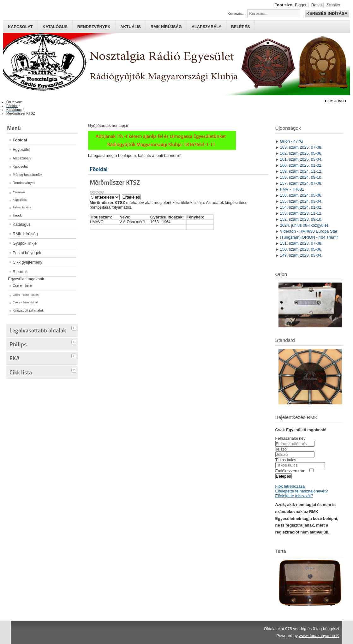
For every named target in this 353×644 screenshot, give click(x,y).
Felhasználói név (290, 438)
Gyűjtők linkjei (25, 243)
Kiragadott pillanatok (28, 310)
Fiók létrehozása (290, 486)
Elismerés (19, 192)
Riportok (20, 272)
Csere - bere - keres (26, 295)
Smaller (333, 5)
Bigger (301, 5)
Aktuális (131, 27)
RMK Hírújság (25, 234)
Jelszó (281, 449)
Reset (317, 5)
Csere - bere (22, 285)
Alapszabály (206, 27)
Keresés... (236, 13)
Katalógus (55, 27)
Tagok (17, 215)
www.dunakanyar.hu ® (319, 636)
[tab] (75, 327)
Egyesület (21, 149)
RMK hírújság (166, 27)
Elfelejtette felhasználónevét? (302, 491)
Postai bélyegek (27, 253)
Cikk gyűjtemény (27, 262)
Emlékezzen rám (290, 471)
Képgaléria (20, 200)
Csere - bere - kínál (25, 302)
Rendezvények (94, 27)
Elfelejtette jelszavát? (294, 496)
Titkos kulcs (286, 460)
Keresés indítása (327, 13)
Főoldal (20, 140)
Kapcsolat (20, 27)
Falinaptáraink (22, 207)
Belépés (241, 27)
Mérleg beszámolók (27, 175)
